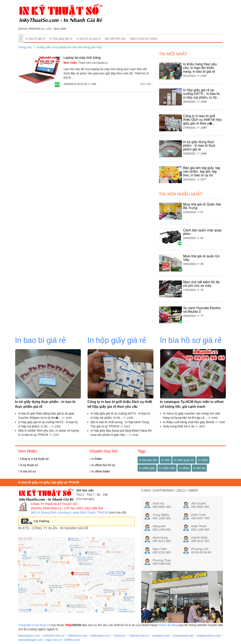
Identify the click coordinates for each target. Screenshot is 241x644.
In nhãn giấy (147, 468)
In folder (96, 459)
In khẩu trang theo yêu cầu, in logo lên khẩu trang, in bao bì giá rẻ (200, 68)
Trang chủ (25, 47)
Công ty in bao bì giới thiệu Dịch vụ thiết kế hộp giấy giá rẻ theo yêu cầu (120, 404)
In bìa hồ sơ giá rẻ (89, 39)
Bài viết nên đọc (115, 39)
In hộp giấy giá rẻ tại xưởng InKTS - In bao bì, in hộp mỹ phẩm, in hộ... (202, 94)
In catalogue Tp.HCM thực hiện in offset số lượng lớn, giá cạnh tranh (192, 404)
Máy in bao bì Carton (144, 39)
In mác (166, 460)
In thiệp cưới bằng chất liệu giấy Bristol (189, 422)
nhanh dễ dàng (168, 625)
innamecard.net (183, 636)
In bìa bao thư (148, 460)
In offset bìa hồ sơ (102, 465)
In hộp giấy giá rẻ (61, 39)
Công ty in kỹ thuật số (33, 459)
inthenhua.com (78, 636)
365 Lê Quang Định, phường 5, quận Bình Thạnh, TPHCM (69, 513)
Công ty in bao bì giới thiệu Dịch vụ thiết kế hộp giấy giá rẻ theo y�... (202, 120)
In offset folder (100, 471)
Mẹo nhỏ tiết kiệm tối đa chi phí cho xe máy (201, 284)
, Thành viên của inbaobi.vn (86, 63)
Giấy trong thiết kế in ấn (179, 426)
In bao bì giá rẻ (35, 39)
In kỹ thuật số (28, 465)
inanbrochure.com (209, 636)
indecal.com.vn (139, 636)
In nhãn (203, 460)
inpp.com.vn (53, 640)
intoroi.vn (120, 636)
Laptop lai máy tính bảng (82, 58)
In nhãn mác (167, 468)
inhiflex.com (72, 640)
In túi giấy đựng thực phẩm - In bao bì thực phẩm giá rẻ (199, 146)
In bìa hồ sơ (27, 471)
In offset (184, 468)
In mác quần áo (184, 460)
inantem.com (161, 636)
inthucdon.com (100, 636)
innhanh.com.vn (54, 636)
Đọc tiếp (146, 84)
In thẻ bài (199, 468)
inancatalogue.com (31, 640)
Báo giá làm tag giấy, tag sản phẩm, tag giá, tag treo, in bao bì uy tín (202, 172)
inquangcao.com (29, 636)
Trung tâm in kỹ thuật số (34, 625)
